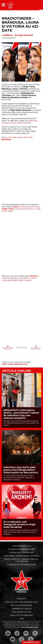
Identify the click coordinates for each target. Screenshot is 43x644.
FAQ (22, 619)
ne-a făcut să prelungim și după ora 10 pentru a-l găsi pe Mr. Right (21, 209)
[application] (36, 5)
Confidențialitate (31, 642)
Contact (21, 599)
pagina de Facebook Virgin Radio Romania (19, 122)
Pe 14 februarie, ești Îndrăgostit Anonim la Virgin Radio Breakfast (20, 524)
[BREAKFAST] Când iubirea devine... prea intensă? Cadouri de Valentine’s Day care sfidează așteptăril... (21, 414)
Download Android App (21, 549)
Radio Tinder (8, 364)
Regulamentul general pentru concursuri (21, 560)
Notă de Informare (21, 605)
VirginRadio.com (22, 546)
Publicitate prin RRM (21, 615)
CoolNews (8, 35)
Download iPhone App (21, 553)
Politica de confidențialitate (22, 602)
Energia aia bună (24, 35)
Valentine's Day (21, 364)
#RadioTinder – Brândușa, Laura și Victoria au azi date (20, 24)
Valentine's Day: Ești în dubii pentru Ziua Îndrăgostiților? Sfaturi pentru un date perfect (21, 470)
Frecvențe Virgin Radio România (22, 556)
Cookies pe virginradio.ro (21, 565)
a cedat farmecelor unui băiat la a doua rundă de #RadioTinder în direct (20, 278)
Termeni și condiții (22, 609)
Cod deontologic (21, 612)
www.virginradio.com (30, 628)
